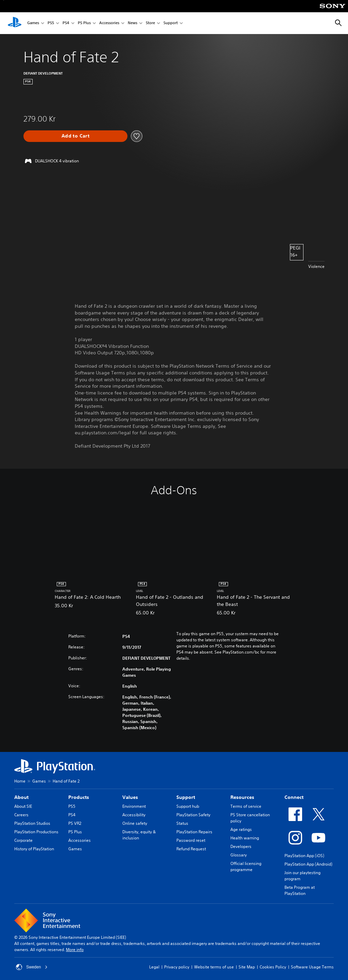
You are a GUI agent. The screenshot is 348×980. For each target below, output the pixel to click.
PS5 (51, 23)
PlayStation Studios (32, 823)
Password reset (191, 840)
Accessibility (134, 815)
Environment (134, 806)
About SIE (23, 806)
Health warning (245, 838)
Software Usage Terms (312, 967)
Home (20, 781)
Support (171, 23)
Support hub (188, 806)
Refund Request (191, 849)
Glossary (239, 855)
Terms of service (246, 806)
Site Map (247, 967)
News (133, 23)
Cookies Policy (273, 967)
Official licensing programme (246, 866)
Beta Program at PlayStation (300, 890)
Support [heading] (186, 797)
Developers (241, 846)
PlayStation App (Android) (308, 864)
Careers (21, 815)
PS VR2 (75, 823)
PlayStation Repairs (194, 832)
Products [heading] (79, 797)
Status (182, 823)
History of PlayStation (34, 849)
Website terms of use (214, 967)
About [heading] (21, 797)
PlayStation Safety (193, 815)
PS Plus (84, 23)
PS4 (66, 23)
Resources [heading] (242, 797)
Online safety (135, 823)
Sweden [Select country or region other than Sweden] (32, 967)
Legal (154, 967)
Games (33, 23)
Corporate (23, 840)
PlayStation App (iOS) (304, 856)
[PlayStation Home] (15, 23)
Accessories (109, 23)
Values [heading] (130, 797)
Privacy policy (177, 967)
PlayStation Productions (36, 832)
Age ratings (241, 829)
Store (150, 23)
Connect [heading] (294, 797)
